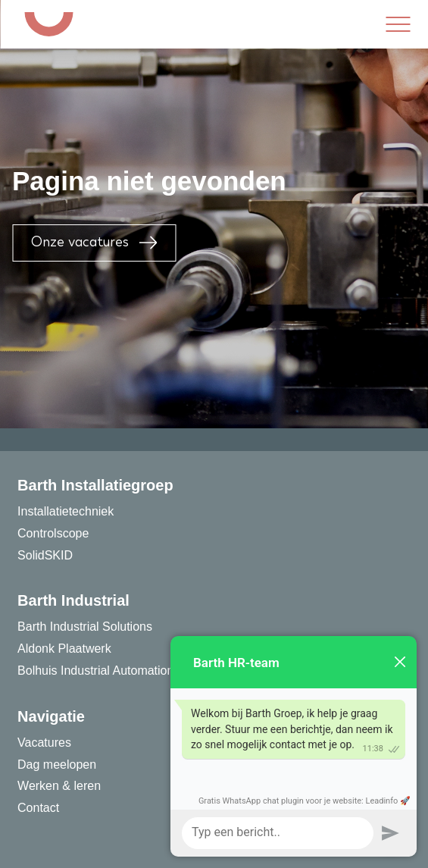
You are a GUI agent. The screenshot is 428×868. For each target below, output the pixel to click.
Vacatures (44, 743)
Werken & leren (59, 786)
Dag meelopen (57, 765)
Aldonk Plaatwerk (64, 649)
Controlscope (53, 533)
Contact (38, 808)
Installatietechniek (66, 511)
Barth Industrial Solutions (85, 627)
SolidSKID (45, 555)
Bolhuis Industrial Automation (95, 671)
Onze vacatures (94, 243)
